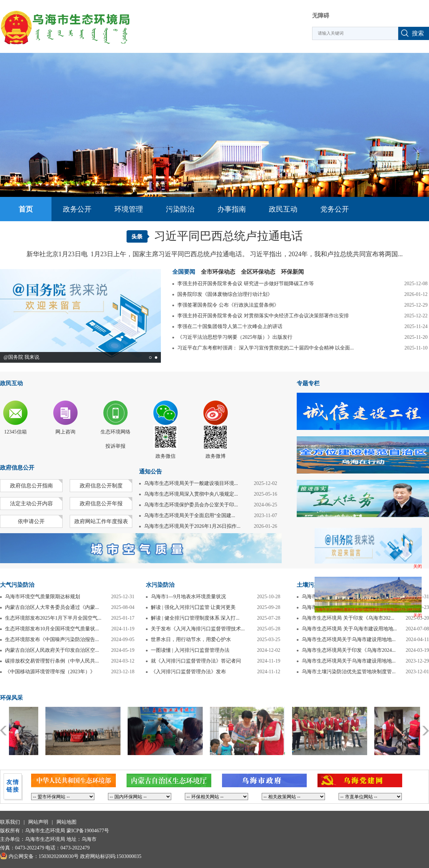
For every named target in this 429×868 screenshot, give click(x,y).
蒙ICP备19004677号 (88, 831)
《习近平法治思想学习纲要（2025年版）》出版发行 (235, 337)
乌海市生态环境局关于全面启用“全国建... (190, 515)
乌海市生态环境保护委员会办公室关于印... (191, 505)
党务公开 (335, 209)
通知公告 (151, 472)
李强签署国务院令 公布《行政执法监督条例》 (228, 305)
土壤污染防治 (314, 585)
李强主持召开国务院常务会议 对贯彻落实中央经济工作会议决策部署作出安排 (263, 316)
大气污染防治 (17, 585)
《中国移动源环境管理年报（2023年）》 (50, 672)
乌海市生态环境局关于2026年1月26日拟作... (192, 526)
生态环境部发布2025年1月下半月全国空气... (53, 618)
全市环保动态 (218, 272)
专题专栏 (308, 383)
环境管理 (129, 209)
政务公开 (77, 209)
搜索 (418, 33)
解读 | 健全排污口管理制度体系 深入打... (195, 618)
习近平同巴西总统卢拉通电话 (228, 236)
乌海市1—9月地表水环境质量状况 (188, 597)
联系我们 (10, 822)
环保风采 (11, 698)
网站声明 (38, 822)
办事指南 (232, 209)
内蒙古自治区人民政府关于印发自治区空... (52, 650)
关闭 (418, 566)
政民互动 (283, 209)
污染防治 (180, 209)
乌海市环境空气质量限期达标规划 (43, 597)
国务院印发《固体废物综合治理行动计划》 (225, 294)
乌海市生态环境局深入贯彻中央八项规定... (191, 494)
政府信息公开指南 (31, 486)
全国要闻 (184, 272)
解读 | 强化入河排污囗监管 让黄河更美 (193, 607)
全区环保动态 (258, 272)
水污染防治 (160, 585)
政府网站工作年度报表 (101, 521)
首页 (26, 209)
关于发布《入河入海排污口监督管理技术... (198, 629)
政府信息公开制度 (101, 486)
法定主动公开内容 (31, 504)
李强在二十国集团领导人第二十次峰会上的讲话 (230, 326)
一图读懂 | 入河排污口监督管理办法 (190, 650)
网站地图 (66, 822)
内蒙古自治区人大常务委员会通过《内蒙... (52, 607)
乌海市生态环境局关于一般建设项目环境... (191, 483)
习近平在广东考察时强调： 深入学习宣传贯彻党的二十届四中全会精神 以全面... (266, 348)
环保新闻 (292, 272)
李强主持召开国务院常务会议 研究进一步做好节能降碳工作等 (246, 284)
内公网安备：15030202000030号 (39, 856)
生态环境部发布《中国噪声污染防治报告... (52, 639)
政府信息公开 (17, 468)
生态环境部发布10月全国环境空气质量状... (52, 629)
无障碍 (321, 16)
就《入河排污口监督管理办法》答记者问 (196, 661)
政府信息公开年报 (101, 504)
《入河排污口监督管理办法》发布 (188, 672)
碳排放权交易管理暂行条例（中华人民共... (52, 661)
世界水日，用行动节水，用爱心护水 (191, 639)
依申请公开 (31, 521)
